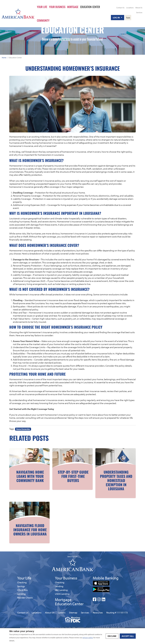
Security (68, 628)
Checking (22, 582)
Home (4, 58)
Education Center (90, 7)
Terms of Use (59, 628)
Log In (117, 18)
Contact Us (120, 8)
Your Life (42, 7)
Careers (62, 613)
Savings (21, 586)
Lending (21, 594)
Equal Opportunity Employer (43, 628)
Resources (98, 613)
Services (139, 12)
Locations (130, 8)
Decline (112, 636)
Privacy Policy (26, 628)
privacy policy (88, 638)
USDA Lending (62, 594)
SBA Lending (61, 590)
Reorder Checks (25, 598)
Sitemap (73, 613)
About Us (139, 8)
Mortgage (73, 7)
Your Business (57, 7)
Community (43, 20)
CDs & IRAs (22, 590)
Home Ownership (23, 429)
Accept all (128, 636)
